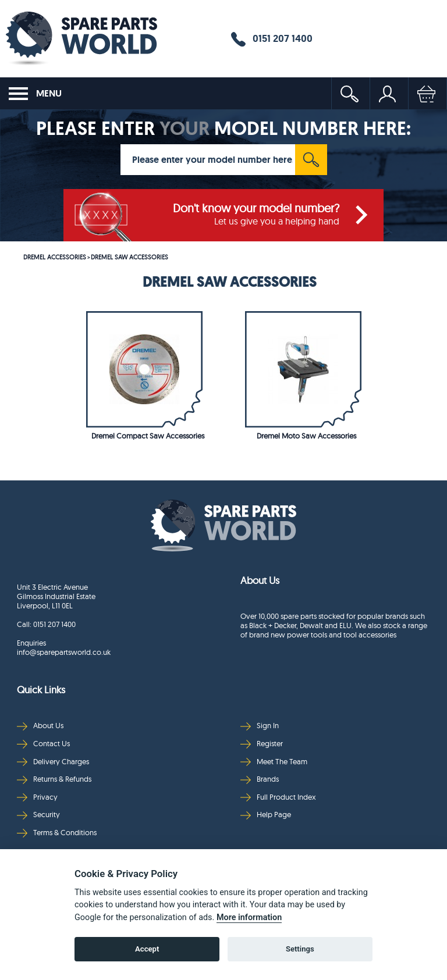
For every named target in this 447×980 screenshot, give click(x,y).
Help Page (266, 815)
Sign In (260, 726)
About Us (40, 726)
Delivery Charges (53, 762)
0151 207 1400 (272, 39)
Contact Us (43, 744)
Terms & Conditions (57, 833)
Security (38, 815)
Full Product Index (278, 797)
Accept (147, 949)
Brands (260, 779)
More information (249, 917)
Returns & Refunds (54, 779)
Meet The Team (274, 762)
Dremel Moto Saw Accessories (306, 436)
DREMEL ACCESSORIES (55, 257)
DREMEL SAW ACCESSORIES (130, 257)
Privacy (37, 797)
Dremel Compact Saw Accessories (148, 436)
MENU (35, 94)
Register (262, 744)
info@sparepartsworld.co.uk (64, 652)
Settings (300, 949)
